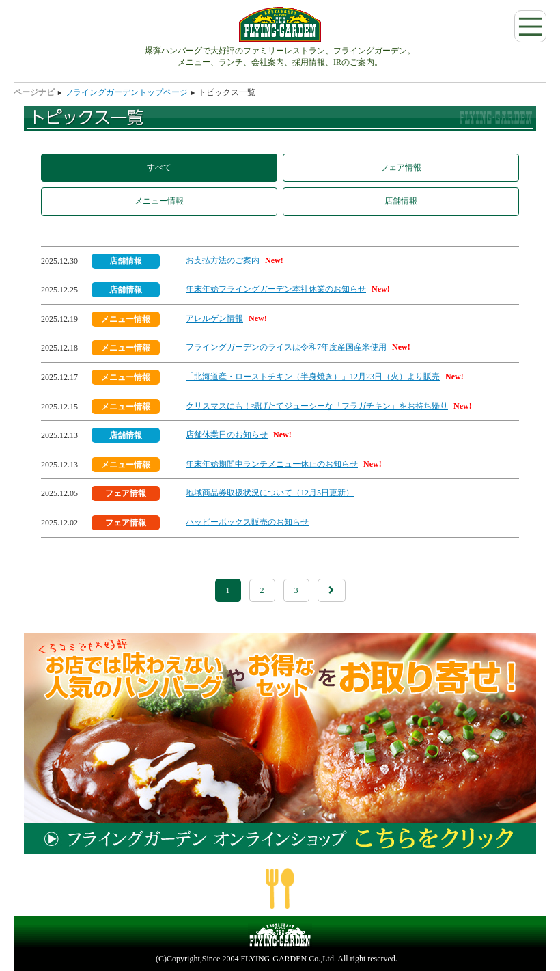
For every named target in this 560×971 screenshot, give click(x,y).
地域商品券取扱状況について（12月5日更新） (270, 493)
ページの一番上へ (280, 888)
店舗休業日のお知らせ (227, 435)
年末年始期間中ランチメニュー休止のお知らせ (272, 464)
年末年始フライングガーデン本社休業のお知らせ (276, 289)
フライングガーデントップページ (126, 92)
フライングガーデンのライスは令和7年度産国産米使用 (286, 347)
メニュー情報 (159, 201)
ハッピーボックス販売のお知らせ (247, 522)
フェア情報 (401, 167)
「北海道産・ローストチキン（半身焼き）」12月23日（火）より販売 (313, 377)
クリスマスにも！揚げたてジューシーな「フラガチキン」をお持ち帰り (317, 406)
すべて (159, 167)
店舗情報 (401, 201)
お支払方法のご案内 (223, 260)
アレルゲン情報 (214, 318)
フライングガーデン (280, 24)
